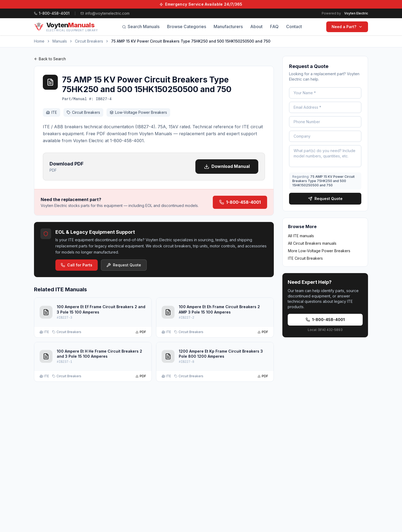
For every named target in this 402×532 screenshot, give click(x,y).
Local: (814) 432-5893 (325, 330)
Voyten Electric (356, 13)
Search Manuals (141, 27)
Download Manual (227, 166)
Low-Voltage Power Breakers (138, 112)
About (256, 27)
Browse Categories (187, 27)
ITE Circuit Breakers (305, 258)
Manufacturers (228, 27)
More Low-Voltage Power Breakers (319, 251)
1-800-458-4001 (240, 202)
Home (39, 41)
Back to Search (50, 59)
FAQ (274, 27)
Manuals (60, 41)
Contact (294, 27)
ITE (52, 112)
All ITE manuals (301, 236)
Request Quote (124, 265)
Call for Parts (77, 265)
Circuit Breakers (89, 41)
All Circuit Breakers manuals (312, 243)
